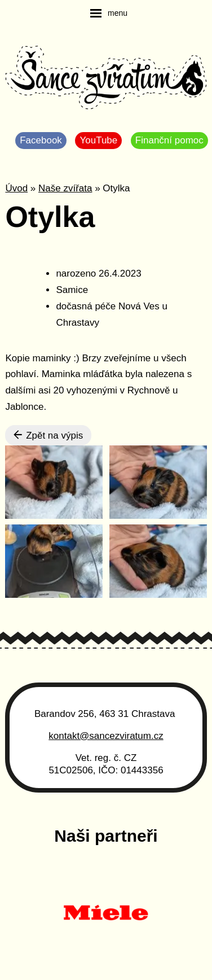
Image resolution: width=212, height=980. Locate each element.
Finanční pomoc (169, 140)
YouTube (98, 140)
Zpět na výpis (48, 435)
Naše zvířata (65, 188)
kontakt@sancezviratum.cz (106, 736)
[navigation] (109, 13)
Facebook (41, 140)
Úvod (16, 188)
